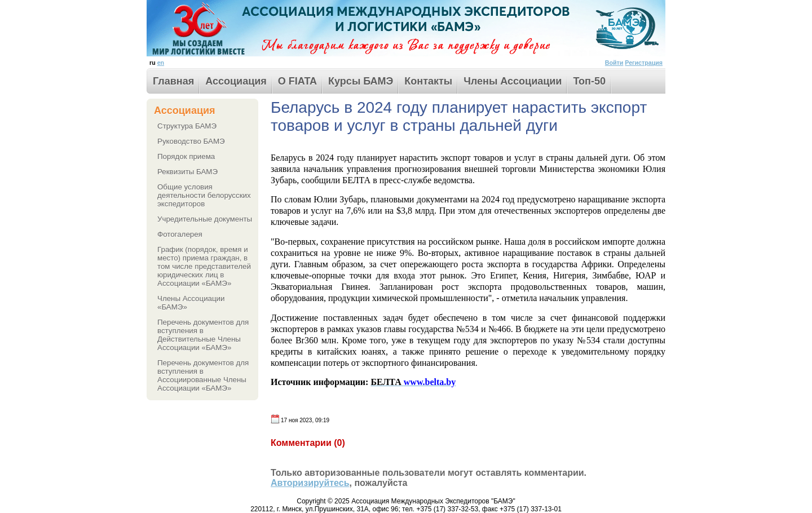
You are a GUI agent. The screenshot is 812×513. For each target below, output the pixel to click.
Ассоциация (236, 81)
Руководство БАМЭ (191, 141)
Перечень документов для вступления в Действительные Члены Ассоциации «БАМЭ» (203, 335)
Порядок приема (186, 156)
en (161, 63)
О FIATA (297, 81)
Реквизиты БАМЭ (187, 172)
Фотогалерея (180, 234)
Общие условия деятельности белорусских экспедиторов (204, 195)
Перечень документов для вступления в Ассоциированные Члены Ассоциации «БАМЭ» (203, 375)
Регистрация (644, 63)
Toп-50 (589, 81)
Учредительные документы (205, 219)
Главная (173, 81)
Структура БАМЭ (187, 126)
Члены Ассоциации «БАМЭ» (191, 303)
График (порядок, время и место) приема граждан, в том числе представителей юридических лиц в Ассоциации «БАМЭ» (204, 266)
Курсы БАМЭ (361, 81)
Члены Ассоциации (513, 81)
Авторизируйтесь (310, 483)
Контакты (428, 81)
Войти (614, 63)
